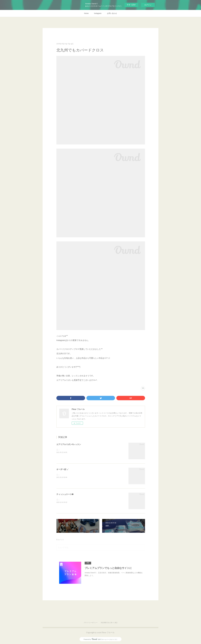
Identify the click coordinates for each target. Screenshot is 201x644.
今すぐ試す (131, 5)
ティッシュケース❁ (65, 494)
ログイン (148, 5)
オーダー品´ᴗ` (62, 469)
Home (86, 13)
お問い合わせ (112, 13)
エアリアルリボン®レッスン (69, 444)
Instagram (98, 13)
